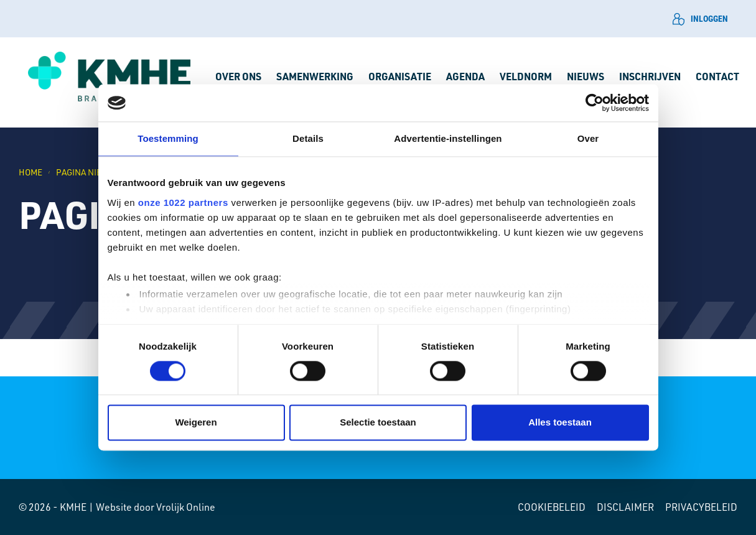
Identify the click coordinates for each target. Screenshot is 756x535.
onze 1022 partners (183, 202)
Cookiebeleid (552, 507)
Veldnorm (526, 76)
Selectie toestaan (378, 423)
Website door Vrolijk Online (156, 507)
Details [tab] (308, 138)
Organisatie (400, 76)
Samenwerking (315, 76)
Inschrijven (650, 76)
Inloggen (700, 19)
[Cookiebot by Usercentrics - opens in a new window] (595, 103)
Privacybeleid (701, 507)
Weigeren (196, 423)
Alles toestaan (560, 423)
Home (30, 172)
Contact (717, 76)
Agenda (465, 76)
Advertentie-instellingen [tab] (448, 138)
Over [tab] (588, 138)
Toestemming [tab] (168, 138)
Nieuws (586, 76)
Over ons (238, 76)
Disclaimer (625, 507)
